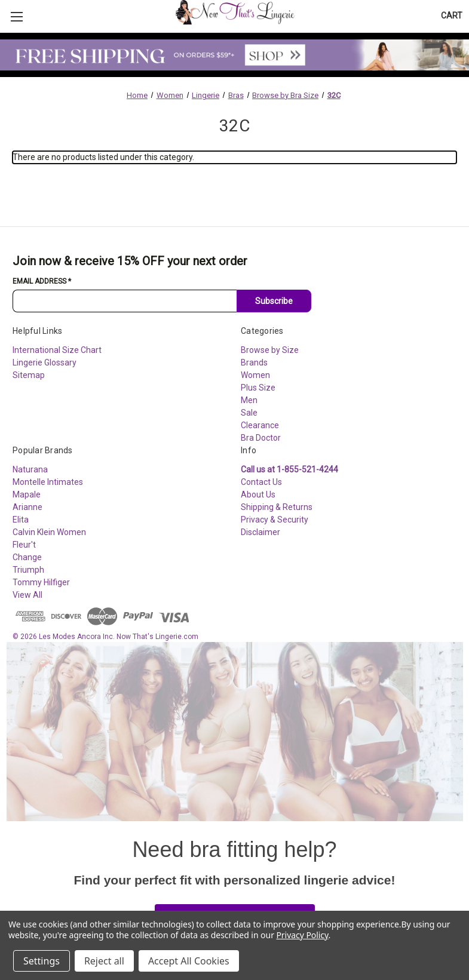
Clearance (260, 425)
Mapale (27, 494)
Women (255, 375)
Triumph (28, 570)
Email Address (42, 281)
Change (27, 557)
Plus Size (258, 388)
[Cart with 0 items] (452, 16)
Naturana (30, 469)
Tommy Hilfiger (41, 582)
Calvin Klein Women (49, 532)
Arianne (27, 507)
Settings (42, 961)
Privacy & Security (275, 520)
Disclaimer (260, 532)
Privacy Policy (302, 935)
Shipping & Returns (277, 507)
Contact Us (261, 482)
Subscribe (274, 301)
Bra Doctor (261, 438)
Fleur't (24, 545)
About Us (258, 494)
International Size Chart (57, 350)
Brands (254, 362)
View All (27, 595)
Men (249, 400)
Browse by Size (270, 350)
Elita (21, 520)
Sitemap (29, 375)
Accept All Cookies (189, 961)
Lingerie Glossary (45, 362)
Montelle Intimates (48, 482)
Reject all (104, 961)
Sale (249, 413)
